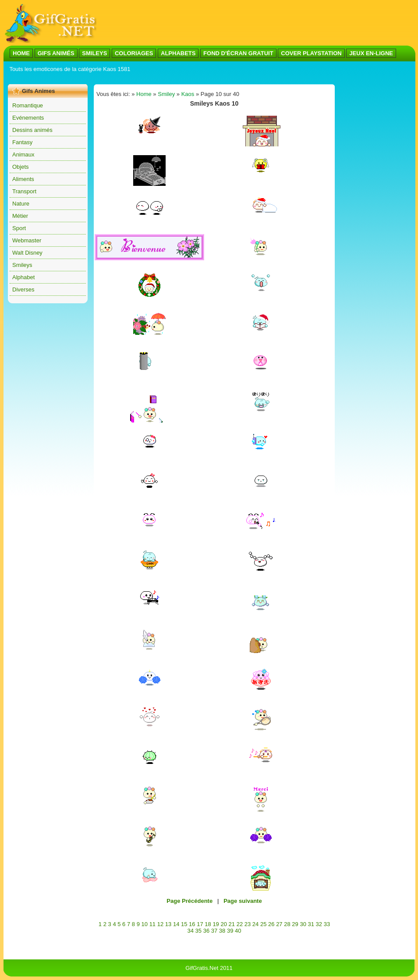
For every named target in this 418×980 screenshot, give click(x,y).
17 (200, 924)
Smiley (166, 94)
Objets (21, 167)
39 (230, 931)
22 (240, 924)
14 (176, 924)
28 (287, 924)
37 (214, 931)
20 (223, 924)
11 (152, 924)
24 (255, 924)
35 (198, 931)
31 (311, 924)
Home (144, 94)
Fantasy (22, 142)
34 (190, 931)
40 (238, 931)
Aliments (23, 179)
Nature (21, 204)
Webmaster (27, 240)
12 (160, 924)
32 (319, 924)
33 (327, 924)
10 (145, 924)
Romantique (28, 105)
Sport (19, 228)
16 (192, 924)
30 (303, 924)
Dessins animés (32, 130)
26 (271, 924)
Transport (24, 191)
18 (208, 924)
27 (279, 924)
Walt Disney (27, 253)
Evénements (28, 118)
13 (168, 924)
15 (184, 924)
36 (206, 931)
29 (295, 924)
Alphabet (23, 277)
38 (222, 931)
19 (216, 924)
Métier (20, 216)
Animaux (23, 154)
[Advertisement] (167, 78)
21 (232, 924)
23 (248, 924)
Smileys (22, 265)
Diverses (23, 289)
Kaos (188, 94)
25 (263, 924)
